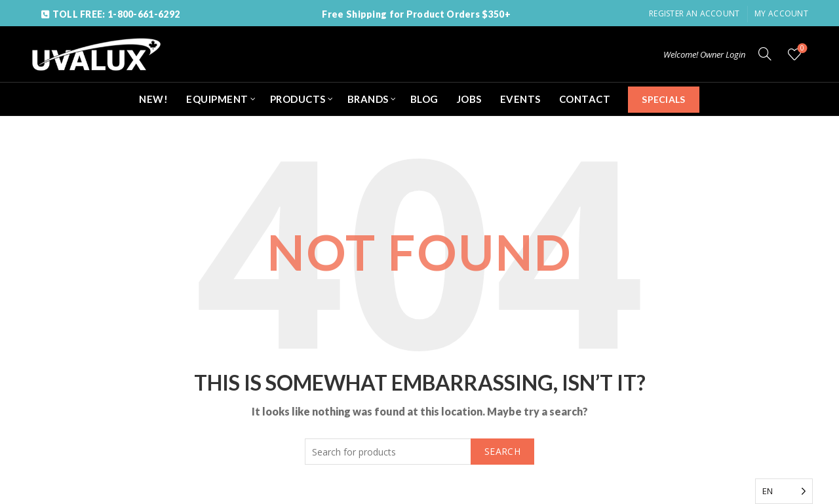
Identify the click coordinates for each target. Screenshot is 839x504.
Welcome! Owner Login (704, 54)
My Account (781, 13)
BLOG (424, 99)
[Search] (765, 54)
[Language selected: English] (784, 491)
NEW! (153, 99)
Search (502, 451)
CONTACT (585, 99)
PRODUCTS (298, 99)
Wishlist (801, 49)
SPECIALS (663, 99)
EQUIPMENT (217, 99)
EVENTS (520, 99)
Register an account (694, 13)
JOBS (469, 99)
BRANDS (368, 99)
